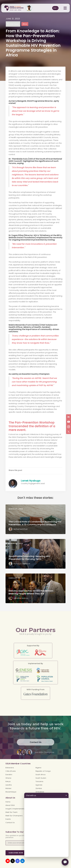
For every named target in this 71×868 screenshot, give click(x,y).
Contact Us (36, 744)
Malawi (8, 788)
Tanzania (39, 781)
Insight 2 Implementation (16, 809)
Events (8, 819)
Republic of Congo (43, 771)
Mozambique (11, 792)
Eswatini (9, 775)
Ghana (8, 778)
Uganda (39, 785)
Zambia (39, 788)
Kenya (8, 781)
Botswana (10, 768)
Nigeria (38, 768)
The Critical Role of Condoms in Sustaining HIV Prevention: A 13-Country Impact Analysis (35, 523)
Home (8, 802)
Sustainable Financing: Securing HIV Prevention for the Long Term (29, 558)
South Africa (41, 775)
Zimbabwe (40, 792)
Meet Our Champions (14, 816)
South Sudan (41, 778)
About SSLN (10, 805)
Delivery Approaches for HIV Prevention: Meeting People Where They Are (31, 592)
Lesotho (9, 785)
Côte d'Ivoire (11, 771)
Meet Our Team (12, 812)
